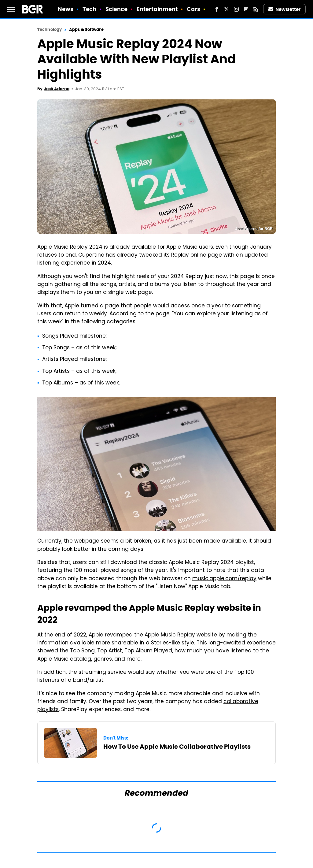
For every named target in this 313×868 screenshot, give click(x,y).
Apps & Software (86, 30)
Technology (50, 30)
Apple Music (182, 247)
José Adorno (57, 89)
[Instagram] (236, 9)
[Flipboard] (246, 9)
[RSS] (256, 9)
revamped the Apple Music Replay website (161, 635)
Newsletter (285, 9)
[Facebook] (217, 9)
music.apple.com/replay (224, 579)
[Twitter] (226, 9)
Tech (89, 9)
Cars (193, 9)
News (66, 9)
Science (117, 9)
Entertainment (157, 9)
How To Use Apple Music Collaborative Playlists (177, 747)
